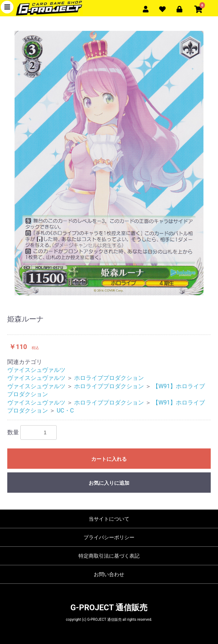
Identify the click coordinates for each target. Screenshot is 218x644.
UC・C (65, 411)
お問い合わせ (109, 574)
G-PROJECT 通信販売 (109, 608)
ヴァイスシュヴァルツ (36, 370)
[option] (109, 163)
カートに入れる (109, 459)
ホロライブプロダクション (109, 378)
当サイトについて (109, 519)
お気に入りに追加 (109, 483)
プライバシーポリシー (109, 537)
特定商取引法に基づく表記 (109, 556)
